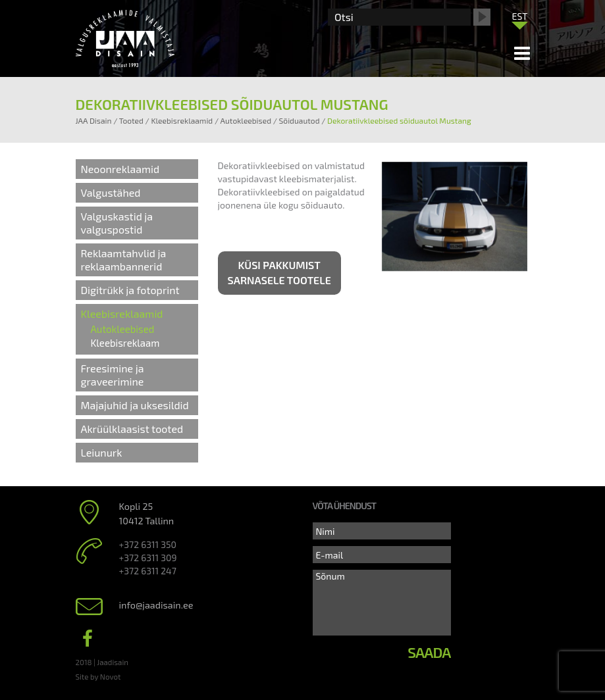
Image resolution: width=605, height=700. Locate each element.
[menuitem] (520, 16)
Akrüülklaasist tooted (132, 429)
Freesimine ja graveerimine (113, 375)
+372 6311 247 (148, 571)
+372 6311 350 (148, 544)
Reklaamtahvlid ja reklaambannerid (124, 260)
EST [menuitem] (520, 16)
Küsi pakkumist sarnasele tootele (279, 272)
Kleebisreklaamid (122, 313)
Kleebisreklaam (125, 343)
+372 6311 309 (148, 558)
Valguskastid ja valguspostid (117, 223)
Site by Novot (98, 676)
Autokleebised (123, 329)
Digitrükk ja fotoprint (130, 290)
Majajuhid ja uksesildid (135, 405)
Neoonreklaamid (120, 169)
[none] (520, 19)
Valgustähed (111, 192)
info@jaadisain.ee (156, 605)
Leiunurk (102, 452)
